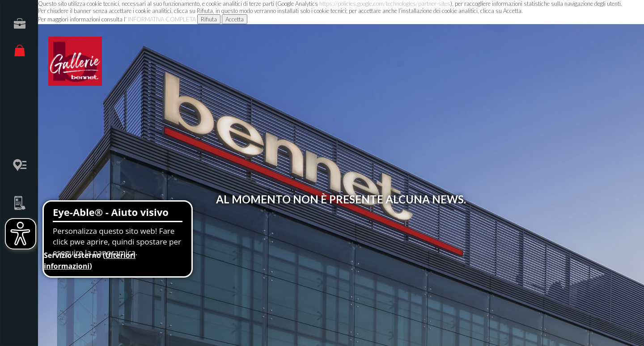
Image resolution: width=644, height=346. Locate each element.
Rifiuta (209, 19)
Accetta (235, 19)
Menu (611, 18)
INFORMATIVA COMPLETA (162, 19)
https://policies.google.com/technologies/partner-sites (385, 4)
